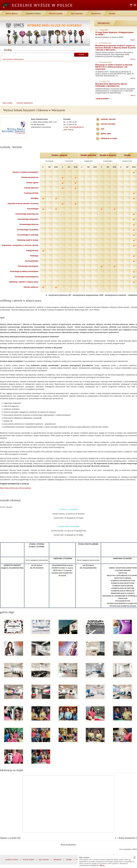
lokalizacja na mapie (109, 138)
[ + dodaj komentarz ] (126, 838)
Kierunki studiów (56, 13)
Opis (103, 129)
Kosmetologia (33, 209)
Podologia (34, 256)
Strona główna (11, 13)
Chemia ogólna (32, 183)
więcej (133, 40)
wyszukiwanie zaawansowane (13, 59)
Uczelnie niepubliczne (25, 103)
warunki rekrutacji (108, 124)
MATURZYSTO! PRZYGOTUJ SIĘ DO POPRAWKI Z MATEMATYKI (111, 85)
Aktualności (96, 13)
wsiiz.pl (71, 130)
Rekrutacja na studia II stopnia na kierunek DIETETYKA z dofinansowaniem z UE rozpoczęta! (114, 67)
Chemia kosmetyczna (30, 177)
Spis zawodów (77, 13)
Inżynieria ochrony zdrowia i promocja (23, 204)
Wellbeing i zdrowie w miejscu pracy (24, 282)
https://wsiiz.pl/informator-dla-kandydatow (16, 488)
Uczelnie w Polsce (33, 13)
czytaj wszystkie (102, 99)
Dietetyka (35, 198)
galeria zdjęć (106, 134)
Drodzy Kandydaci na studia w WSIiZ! (109, 37)
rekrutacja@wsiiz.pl (76, 127)
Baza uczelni (8, 103)
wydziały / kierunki (108, 119)
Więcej (102, 865)
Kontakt (112, 13)
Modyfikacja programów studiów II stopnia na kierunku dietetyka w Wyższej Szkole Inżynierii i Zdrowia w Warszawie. (116, 48)
